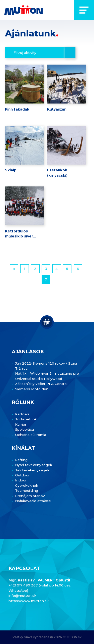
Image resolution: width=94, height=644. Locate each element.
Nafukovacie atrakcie (33, 501)
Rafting (21, 460)
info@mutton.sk (22, 596)
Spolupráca (24, 429)
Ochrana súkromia (31, 435)
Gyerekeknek (27, 485)
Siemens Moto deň (32, 389)
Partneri (22, 414)
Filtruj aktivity (25, 53)
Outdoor (22, 475)
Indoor (21, 480)
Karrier (21, 424)
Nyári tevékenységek (34, 465)
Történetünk (26, 419)
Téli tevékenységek (32, 470)
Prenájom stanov (30, 496)
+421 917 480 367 (24, 585)
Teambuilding (27, 490)
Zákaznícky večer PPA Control (41, 384)
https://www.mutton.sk (29, 601)
